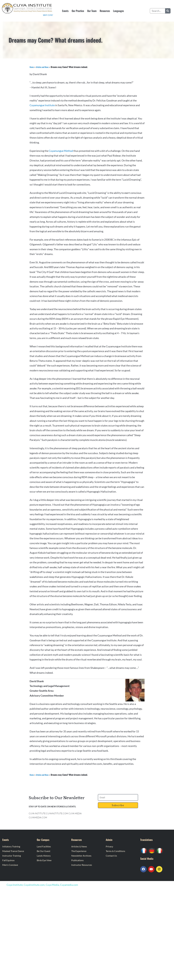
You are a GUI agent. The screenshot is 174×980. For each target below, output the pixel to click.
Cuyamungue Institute (42, 105)
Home (32, 67)
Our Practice (78, 11)
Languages (118, 11)
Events (65, 11)
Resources (105, 11)
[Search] (168, 11)
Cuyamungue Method (61, 151)
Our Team (92, 11)
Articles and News (44, 67)
